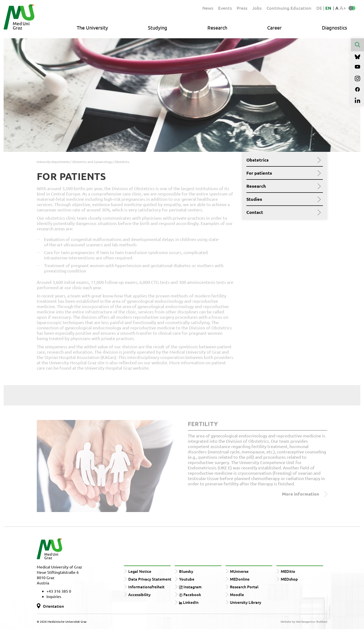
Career (274, 27)
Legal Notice (140, 571)
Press (242, 8)
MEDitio (288, 571)
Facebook (190, 594)
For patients (283, 173)
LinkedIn (189, 602)
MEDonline (240, 579)
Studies (283, 199)
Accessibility (139, 594)
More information (305, 494)
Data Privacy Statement (150, 579)
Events (225, 8)
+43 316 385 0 (59, 591)
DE (320, 8)
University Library (246, 602)
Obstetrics (283, 160)
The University (92, 27)
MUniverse (239, 571)
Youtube (187, 579)
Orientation (53, 606)
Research (217, 27)
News (208, 8)
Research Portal (244, 587)
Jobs (257, 8)
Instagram (190, 587)
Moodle (237, 594)
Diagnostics (334, 27)
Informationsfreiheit (146, 587)
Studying (158, 27)
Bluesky (186, 571)
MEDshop (289, 579)
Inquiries (54, 596)
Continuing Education (289, 8)
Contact (283, 212)
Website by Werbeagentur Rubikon (304, 621)
